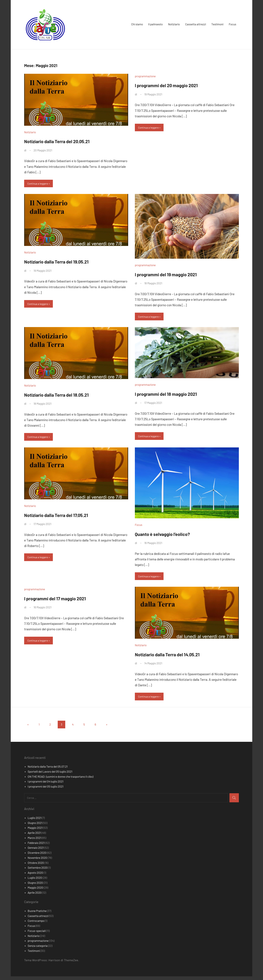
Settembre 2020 (38, 871)
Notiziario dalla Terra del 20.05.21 (68, 141)
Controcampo (36, 924)
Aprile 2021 (34, 836)
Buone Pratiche (37, 914)
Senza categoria (38, 949)
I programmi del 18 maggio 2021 (176, 395)
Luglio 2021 (35, 821)
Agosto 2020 (35, 876)
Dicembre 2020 (37, 856)
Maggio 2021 (35, 831)
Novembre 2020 (37, 861)
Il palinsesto (155, 24)
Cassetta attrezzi (196, 24)
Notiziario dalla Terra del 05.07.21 (48, 770)
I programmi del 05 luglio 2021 (46, 790)
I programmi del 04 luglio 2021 (46, 785)
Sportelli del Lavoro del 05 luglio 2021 (50, 775)
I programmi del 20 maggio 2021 (177, 85)
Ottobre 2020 (36, 866)
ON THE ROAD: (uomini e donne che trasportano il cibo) (60, 780)
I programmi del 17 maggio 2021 (65, 601)
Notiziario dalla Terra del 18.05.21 (67, 396)
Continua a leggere (39, 184)
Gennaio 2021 (36, 851)
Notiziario (174, 24)
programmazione (145, 76)
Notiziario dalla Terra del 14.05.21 (178, 657)
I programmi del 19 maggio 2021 (176, 275)
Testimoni (217, 24)
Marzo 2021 (34, 841)
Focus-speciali (37, 934)
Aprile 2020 (35, 896)
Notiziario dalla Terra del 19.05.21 (67, 262)
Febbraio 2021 (36, 846)
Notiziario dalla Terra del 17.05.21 (67, 517)
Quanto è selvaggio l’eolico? (172, 536)
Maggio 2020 (35, 891)
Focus (232, 24)
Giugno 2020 (35, 886)
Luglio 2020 (35, 881)
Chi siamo (137, 24)
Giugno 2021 (35, 826)
